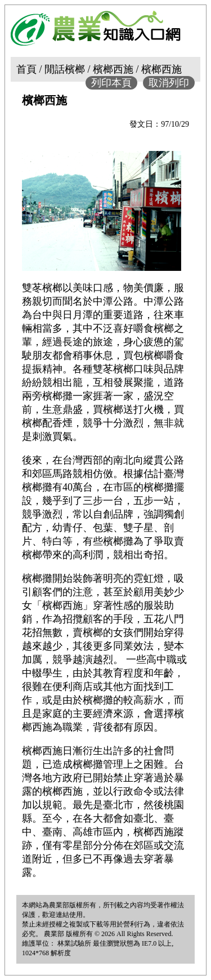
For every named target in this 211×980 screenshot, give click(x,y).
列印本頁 (111, 83)
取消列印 (169, 83)
